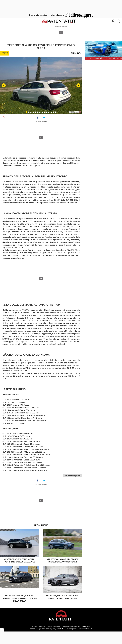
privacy (42, 629)
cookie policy (51, 629)
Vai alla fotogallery (73, 476)
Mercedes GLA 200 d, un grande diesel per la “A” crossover (62, 561)
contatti (60, 629)
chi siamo (68, 629)
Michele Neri (85, 627)
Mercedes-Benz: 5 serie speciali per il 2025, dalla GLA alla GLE (20, 561)
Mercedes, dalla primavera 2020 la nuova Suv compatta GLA (63, 597)
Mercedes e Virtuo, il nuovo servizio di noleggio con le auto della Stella (20, 598)
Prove (5, 53)
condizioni (34, 629)
